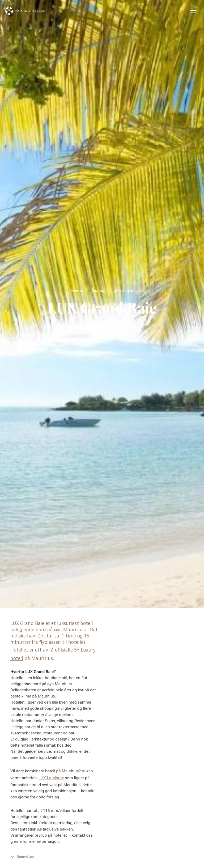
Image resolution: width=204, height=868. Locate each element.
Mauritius (98, 291)
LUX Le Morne (51, 778)
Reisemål (77, 291)
